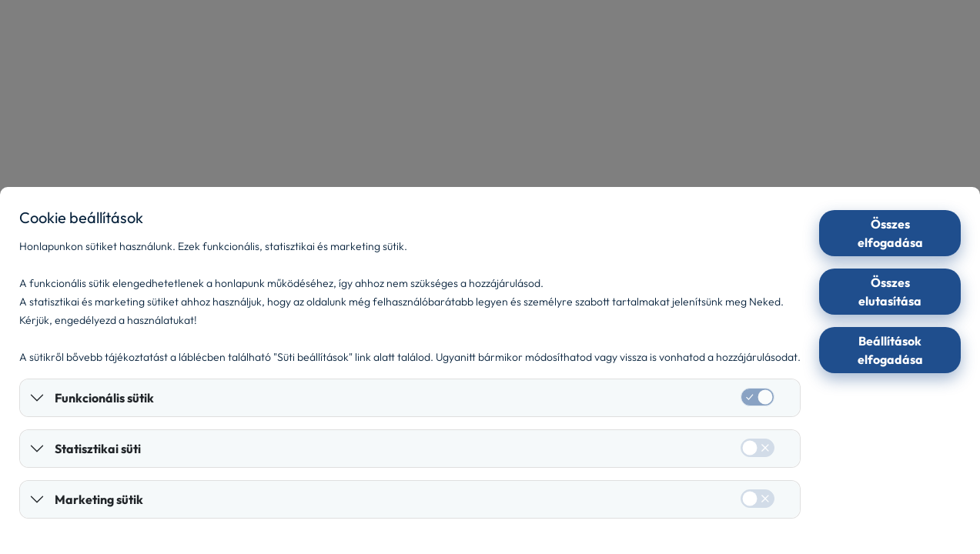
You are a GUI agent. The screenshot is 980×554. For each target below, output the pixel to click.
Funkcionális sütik (104, 398)
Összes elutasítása (890, 292)
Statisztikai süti (98, 449)
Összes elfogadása (890, 233)
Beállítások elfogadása (890, 350)
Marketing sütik (99, 499)
